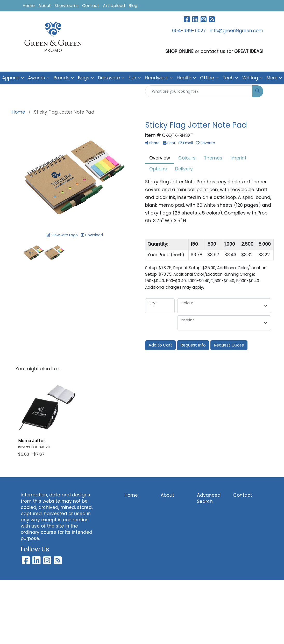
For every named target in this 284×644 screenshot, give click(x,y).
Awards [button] (37, 78)
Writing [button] (250, 78)
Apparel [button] (11, 78)
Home (29, 6)
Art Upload (114, 6)
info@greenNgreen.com (236, 31)
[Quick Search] (199, 91)
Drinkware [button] (109, 78)
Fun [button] (132, 78)
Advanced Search (209, 498)
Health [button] (184, 78)
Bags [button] (84, 78)
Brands (62, 78)
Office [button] (207, 78)
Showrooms (66, 6)
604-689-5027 (189, 31)
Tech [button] (228, 78)
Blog (133, 6)
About (45, 6)
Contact (91, 6)
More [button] (272, 78)
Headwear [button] (157, 78)
